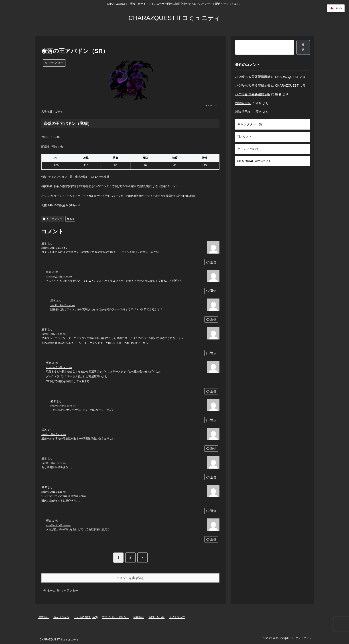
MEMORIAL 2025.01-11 (254, 161)
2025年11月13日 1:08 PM (58, 525)
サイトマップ (177, 617)
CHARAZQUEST (287, 77)
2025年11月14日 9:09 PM (54, 434)
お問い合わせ (156, 617)
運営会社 (44, 617)
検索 (303, 47)
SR (70, 219)
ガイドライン (61, 617)
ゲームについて (248, 149)
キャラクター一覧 (250, 124)
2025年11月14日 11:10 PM (59, 367)
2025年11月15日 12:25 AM (59, 277)
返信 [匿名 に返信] (211, 262)
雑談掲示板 (243, 103)
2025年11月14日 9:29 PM (54, 334)
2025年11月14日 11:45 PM (63, 406)
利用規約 (139, 617)
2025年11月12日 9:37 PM (54, 463)
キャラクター (53, 219)
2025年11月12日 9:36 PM (54, 492)
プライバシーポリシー (116, 617)
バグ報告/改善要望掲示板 (253, 77)
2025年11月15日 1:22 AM (63, 305)
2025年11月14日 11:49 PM (54, 248)
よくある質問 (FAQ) (86, 617)
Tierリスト (245, 137)
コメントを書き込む (130, 578)
